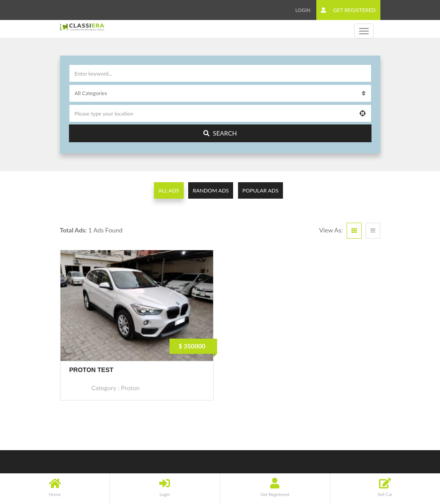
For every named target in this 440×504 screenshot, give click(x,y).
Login (303, 10)
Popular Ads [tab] (260, 190)
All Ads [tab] (169, 190)
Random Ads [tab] (211, 190)
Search (220, 133)
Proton (130, 388)
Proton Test (91, 370)
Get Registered (348, 10)
